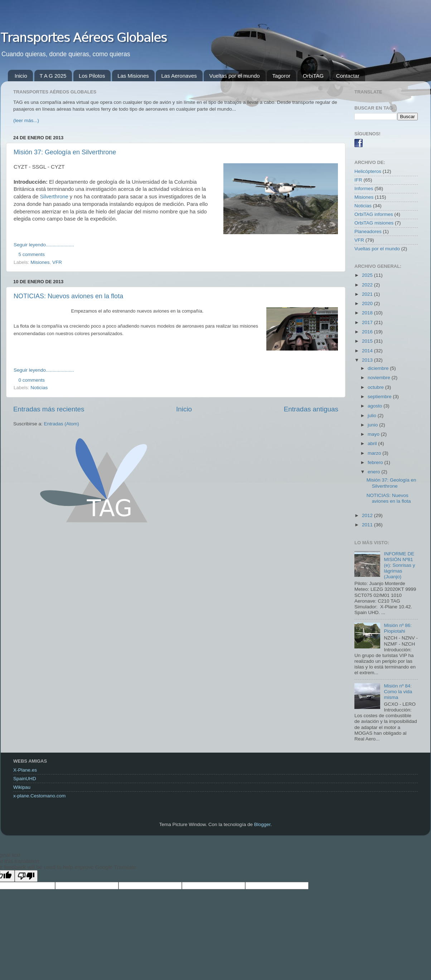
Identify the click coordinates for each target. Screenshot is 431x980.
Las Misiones (133, 76)
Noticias (39, 388)
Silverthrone (54, 197)
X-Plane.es (25, 770)
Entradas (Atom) (62, 424)
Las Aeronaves (179, 76)
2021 (368, 294)
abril (373, 443)
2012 (368, 515)
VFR (57, 262)
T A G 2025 (53, 76)
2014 (368, 351)
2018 (368, 313)
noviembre (380, 378)
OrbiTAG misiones (374, 223)
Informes (364, 189)
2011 (368, 525)
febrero (376, 462)
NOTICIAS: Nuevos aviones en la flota (68, 296)
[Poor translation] (26, 876)
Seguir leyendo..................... (44, 245)
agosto (376, 406)
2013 (368, 360)
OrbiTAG (313, 76)
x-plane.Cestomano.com (39, 796)
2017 (368, 322)
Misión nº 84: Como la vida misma (398, 692)
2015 (368, 341)
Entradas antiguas (311, 409)
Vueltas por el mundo (234, 76)
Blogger (262, 824)
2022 (368, 285)
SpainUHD (25, 779)
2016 (368, 332)
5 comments (32, 254)
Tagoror (281, 76)
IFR (358, 180)
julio (373, 416)
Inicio (21, 76)
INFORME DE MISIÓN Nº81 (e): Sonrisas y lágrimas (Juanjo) (399, 565)
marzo (375, 453)
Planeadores (368, 231)
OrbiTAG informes (374, 214)
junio (373, 425)
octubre (376, 387)
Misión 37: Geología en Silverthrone (65, 152)
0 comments (32, 380)
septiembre (380, 397)
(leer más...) (26, 120)
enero (374, 472)
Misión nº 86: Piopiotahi (398, 628)
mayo (374, 434)
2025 (368, 275)
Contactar (348, 76)
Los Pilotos (92, 76)
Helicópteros (368, 171)
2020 (368, 303)
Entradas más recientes (49, 409)
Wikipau (22, 787)
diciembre (379, 368)
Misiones (40, 262)
